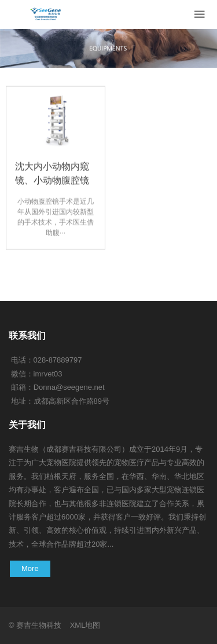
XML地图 (85, 625)
